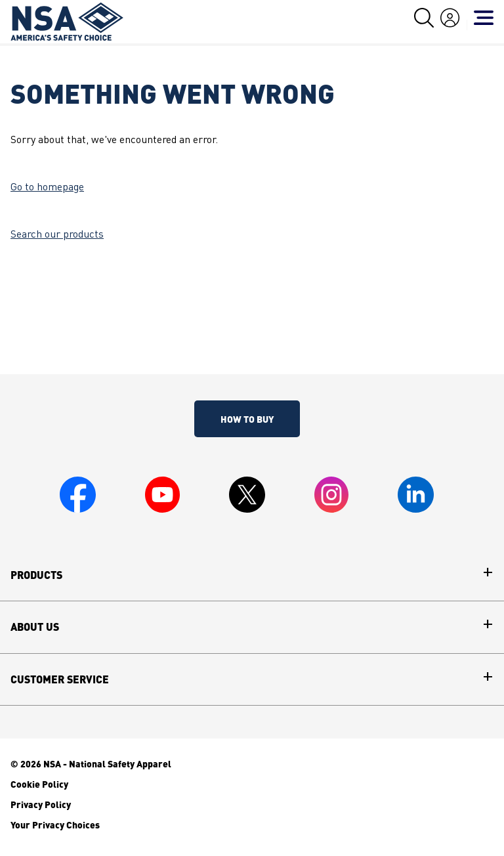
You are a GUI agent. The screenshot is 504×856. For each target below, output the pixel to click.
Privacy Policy (41, 804)
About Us (35, 627)
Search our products (57, 235)
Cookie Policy (39, 784)
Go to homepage (47, 188)
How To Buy (247, 419)
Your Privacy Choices (55, 824)
